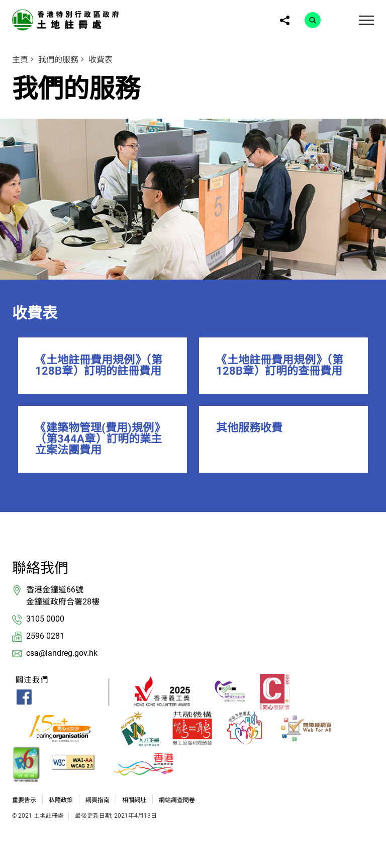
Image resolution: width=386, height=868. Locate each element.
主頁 (20, 60)
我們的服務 (58, 60)
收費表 (101, 60)
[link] (67, 19)
